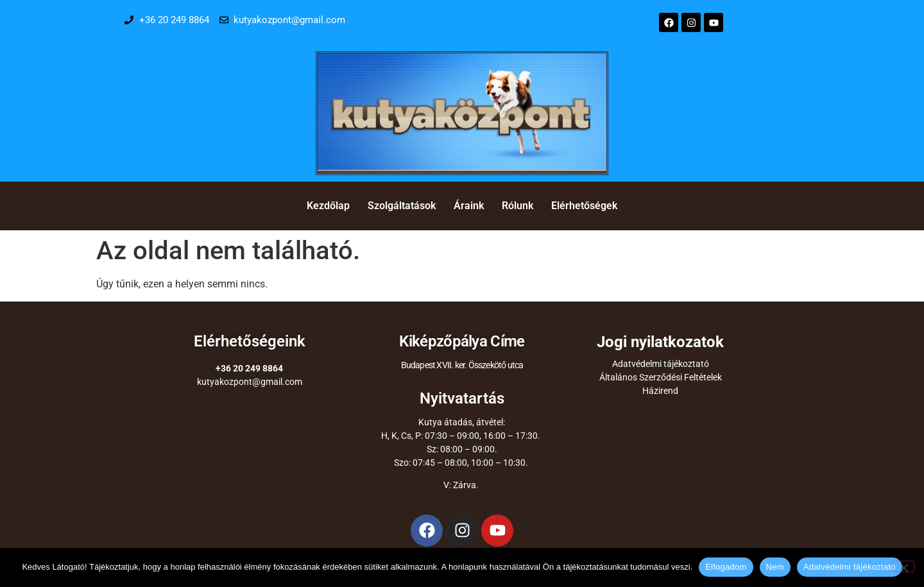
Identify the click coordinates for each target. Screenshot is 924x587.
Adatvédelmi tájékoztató (661, 364)
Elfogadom (726, 567)
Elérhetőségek (584, 206)
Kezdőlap (328, 206)
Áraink (469, 206)
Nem (775, 567)
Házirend (660, 391)
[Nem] (903, 566)
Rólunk (518, 206)
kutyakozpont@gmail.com (250, 382)
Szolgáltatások (402, 206)
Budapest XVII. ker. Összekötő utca (462, 365)
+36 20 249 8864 (249, 368)
